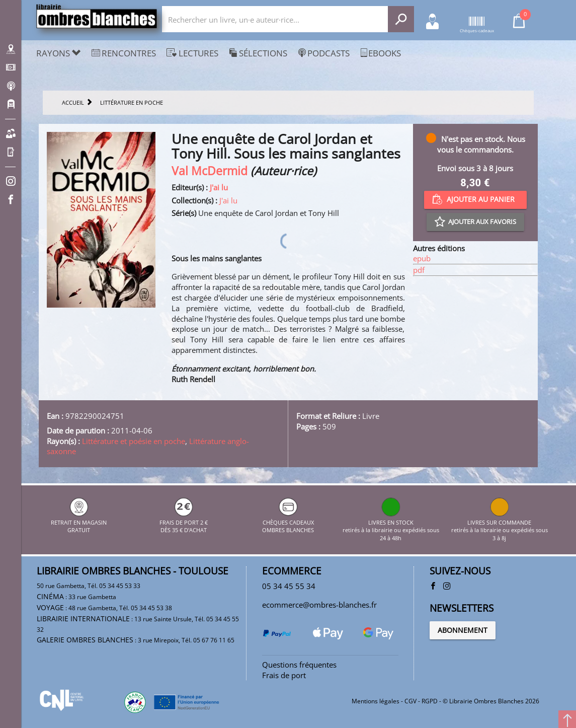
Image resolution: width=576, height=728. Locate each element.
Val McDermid (210, 171)
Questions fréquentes (299, 665)
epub (422, 258)
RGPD (430, 701)
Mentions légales (376, 701)
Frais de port (284, 675)
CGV (410, 701)
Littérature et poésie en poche (134, 441)
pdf (419, 270)
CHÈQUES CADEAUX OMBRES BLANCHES (288, 522)
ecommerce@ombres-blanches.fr (319, 605)
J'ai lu (219, 187)
